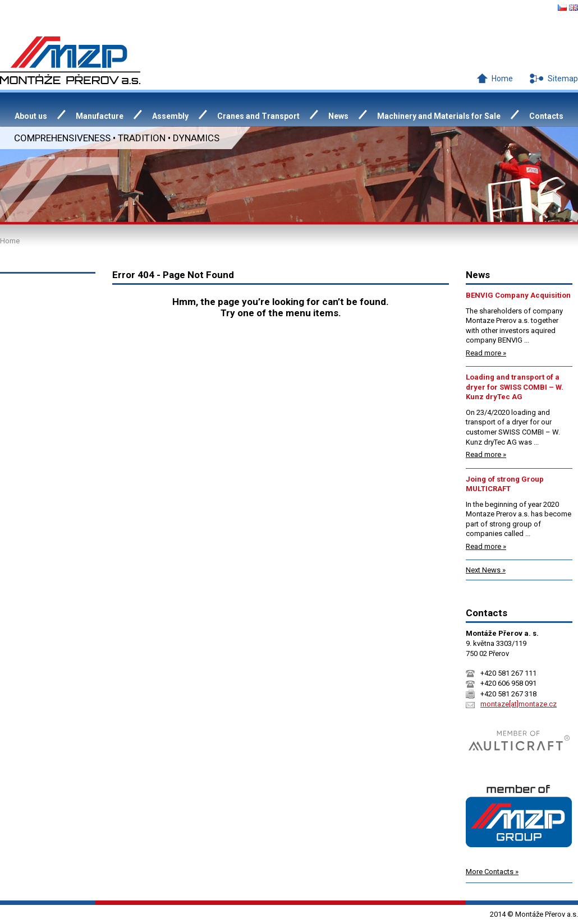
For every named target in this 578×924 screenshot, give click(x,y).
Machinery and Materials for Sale (439, 116)
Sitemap (563, 78)
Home (502, 78)
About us (31, 116)
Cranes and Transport (258, 116)
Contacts (546, 116)
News (338, 116)
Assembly (170, 116)
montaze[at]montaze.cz (519, 704)
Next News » (486, 570)
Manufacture (100, 116)
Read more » (486, 353)
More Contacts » (492, 872)
